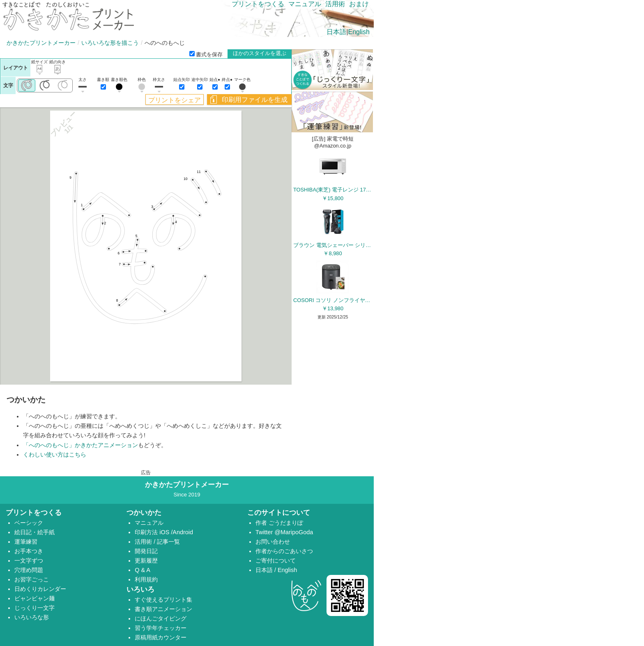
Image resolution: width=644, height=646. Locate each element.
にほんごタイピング (161, 618)
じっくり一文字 (34, 608)
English (359, 32)
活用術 (335, 4)
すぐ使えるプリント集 (163, 600)
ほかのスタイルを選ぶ (260, 53)
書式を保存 (206, 54)
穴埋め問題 (29, 570)
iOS (165, 532)
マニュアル (305, 4)
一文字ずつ (29, 561)
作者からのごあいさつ (284, 551)
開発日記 (146, 551)
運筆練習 (26, 542)
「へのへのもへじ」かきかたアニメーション (80, 445)
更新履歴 (146, 561)
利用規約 (146, 579)
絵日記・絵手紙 (34, 532)
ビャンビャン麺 (34, 598)
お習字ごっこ (32, 579)
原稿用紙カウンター (161, 637)
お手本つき (29, 551)
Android (183, 532)
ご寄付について (276, 561)
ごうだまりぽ (286, 523)
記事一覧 (168, 542)
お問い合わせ (273, 542)
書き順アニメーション (163, 609)
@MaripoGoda (294, 532)
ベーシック (29, 523)
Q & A (143, 570)
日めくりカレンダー (40, 589)
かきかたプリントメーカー (41, 43)
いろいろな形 (32, 617)
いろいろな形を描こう (110, 43)
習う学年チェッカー (161, 628)
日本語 (336, 32)
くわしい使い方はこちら (55, 455)
